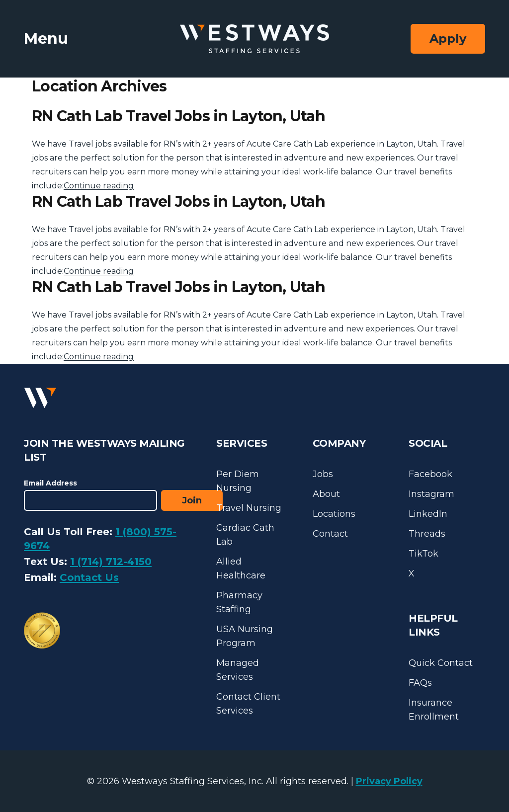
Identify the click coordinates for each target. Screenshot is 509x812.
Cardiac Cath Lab (245, 535)
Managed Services (238, 670)
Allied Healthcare (241, 568)
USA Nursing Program (245, 636)
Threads (427, 534)
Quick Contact (441, 663)
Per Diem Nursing (238, 481)
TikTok (424, 554)
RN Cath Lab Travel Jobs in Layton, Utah (178, 116)
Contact (330, 534)
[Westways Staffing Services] (254, 39)
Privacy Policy (389, 781)
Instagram (431, 494)
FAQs (420, 683)
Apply (448, 39)
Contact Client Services (248, 704)
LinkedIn (428, 514)
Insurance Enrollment (434, 710)
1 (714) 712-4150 (111, 562)
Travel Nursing (249, 508)
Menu (46, 39)
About (326, 494)
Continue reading (99, 186)
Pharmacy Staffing (239, 602)
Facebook (430, 474)
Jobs (323, 474)
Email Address (50, 483)
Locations (334, 514)
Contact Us (89, 577)
